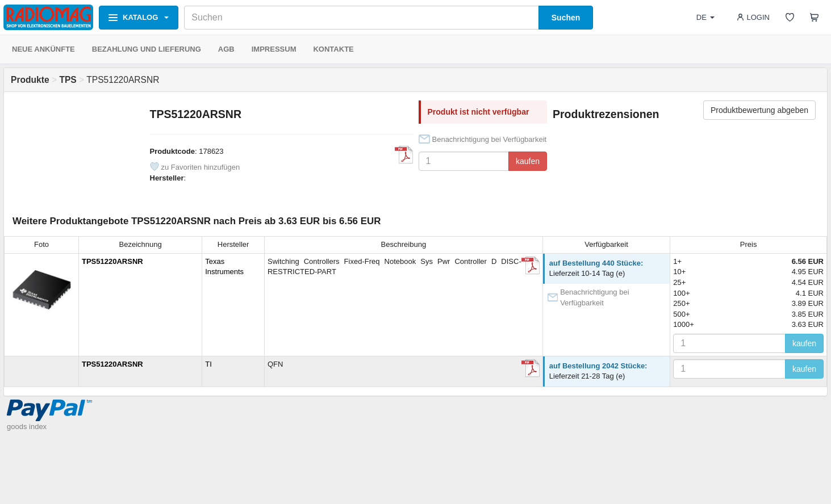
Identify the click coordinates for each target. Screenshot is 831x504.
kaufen (528, 161)
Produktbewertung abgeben (759, 110)
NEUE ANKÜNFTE (43, 49)
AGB (226, 49)
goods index (27, 427)
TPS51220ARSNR (112, 261)
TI (208, 364)
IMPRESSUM (274, 49)
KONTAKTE (333, 49)
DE (705, 17)
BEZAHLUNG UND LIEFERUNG (147, 49)
